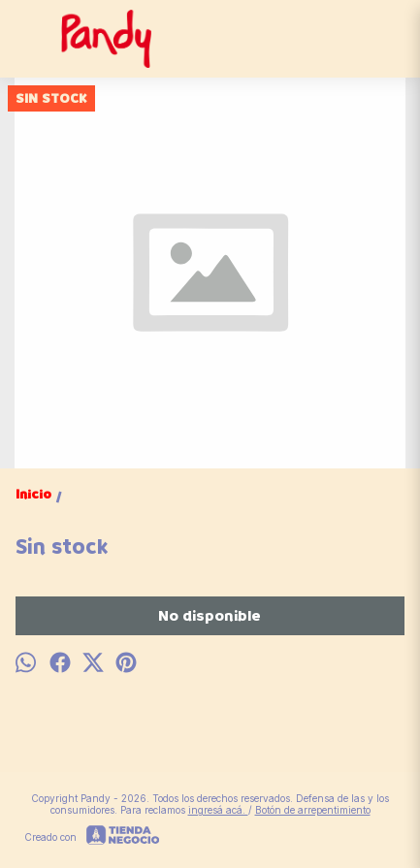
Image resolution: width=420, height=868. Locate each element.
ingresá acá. (218, 810)
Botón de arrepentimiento (313, 810)
